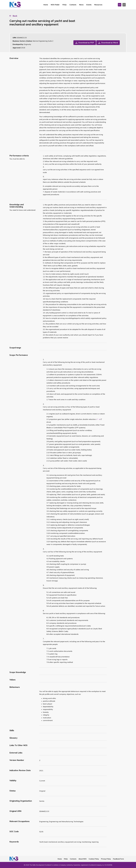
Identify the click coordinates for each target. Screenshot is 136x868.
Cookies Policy (94, 859)
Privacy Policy (106, 859)
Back (15, 16)
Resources (98, 5)
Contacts (73, 5)
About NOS (83, 859)
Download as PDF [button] (86, 43)
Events (89, 5)
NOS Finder (55, 5)
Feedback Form (118, 859)
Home (46, 5)
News (81, 5)
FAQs (65, 5)
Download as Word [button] (110, 43)
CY (124, 5)
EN (120, 5)
